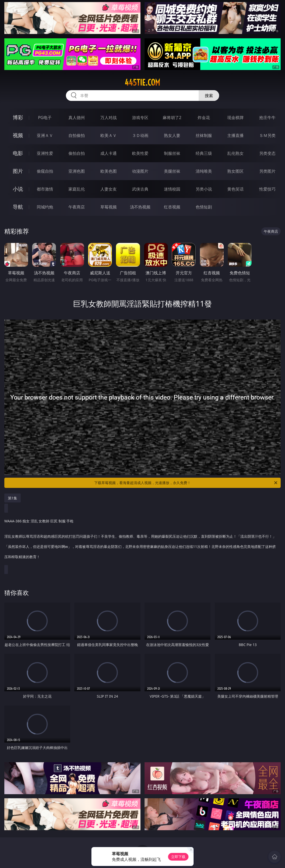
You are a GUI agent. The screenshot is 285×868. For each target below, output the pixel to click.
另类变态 (267, 153)
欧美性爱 (140, 153)
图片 (18, 171)
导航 (18, 207)
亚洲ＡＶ (45, 135)
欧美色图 (109, 171)
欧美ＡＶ (109, 135)
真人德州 (77, 118)
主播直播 (235, 135)
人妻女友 (109, 189)
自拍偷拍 (77, 135)
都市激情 (45, 189)
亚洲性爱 (45, 153)
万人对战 (109, 118)
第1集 (13, 498)
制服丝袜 (172, 153)
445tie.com (142, 83)
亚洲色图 (77, 171)
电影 (18, 153)
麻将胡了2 (172, 118)
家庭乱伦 (77, 189)
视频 (18, 135)
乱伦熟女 (235, 153)
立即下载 (178, 857)
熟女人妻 (172, 135)
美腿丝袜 (172, 171)
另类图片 (267, 171)
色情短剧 (204, 207)
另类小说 (204, 189)
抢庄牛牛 (267, 118)
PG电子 (45, 118)
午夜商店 (77, 207)
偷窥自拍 (45, 171)
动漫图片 (140, 171)
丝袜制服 (204, 135)
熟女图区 (235, 171)
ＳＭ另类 (267, 135)
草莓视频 (109, 207)
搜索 (209, 96)
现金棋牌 (235, 118)
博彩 (18, 117)
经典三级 (204, 153)
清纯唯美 (204, 171)
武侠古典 (140, 189)
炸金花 (204, 118)
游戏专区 (140, 118)
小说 (18, 189)
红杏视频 (172, 207)
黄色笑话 (235, 189)
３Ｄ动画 (140, 135)
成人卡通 (109, 153)
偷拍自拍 (77, 153)
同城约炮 (45, 207)
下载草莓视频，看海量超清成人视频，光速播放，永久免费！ (186, 483)
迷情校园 (172, 189)
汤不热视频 (140, 207)
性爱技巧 (267, 189)
